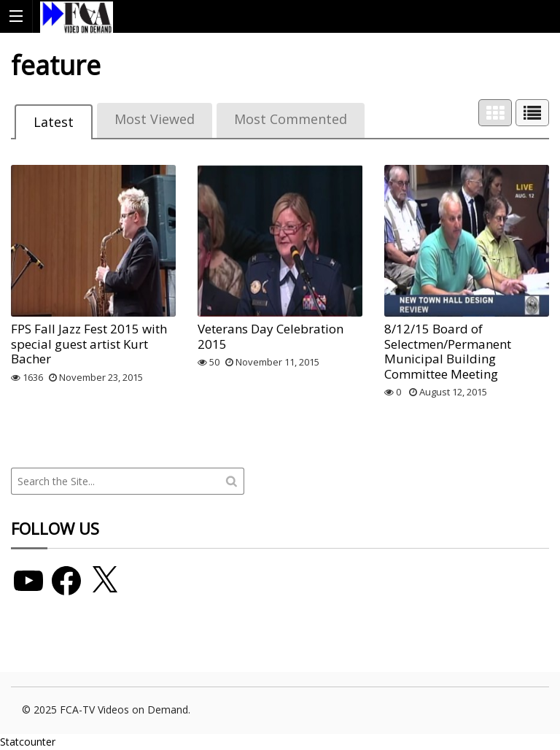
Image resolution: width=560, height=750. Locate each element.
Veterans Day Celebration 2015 (271, 336)
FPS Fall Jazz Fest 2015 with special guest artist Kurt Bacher (89, 344)
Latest (54, 122)
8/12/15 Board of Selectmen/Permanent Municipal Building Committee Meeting (448, 351)
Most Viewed (155, 119)
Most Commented (291, 119)
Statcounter (28, 742)
